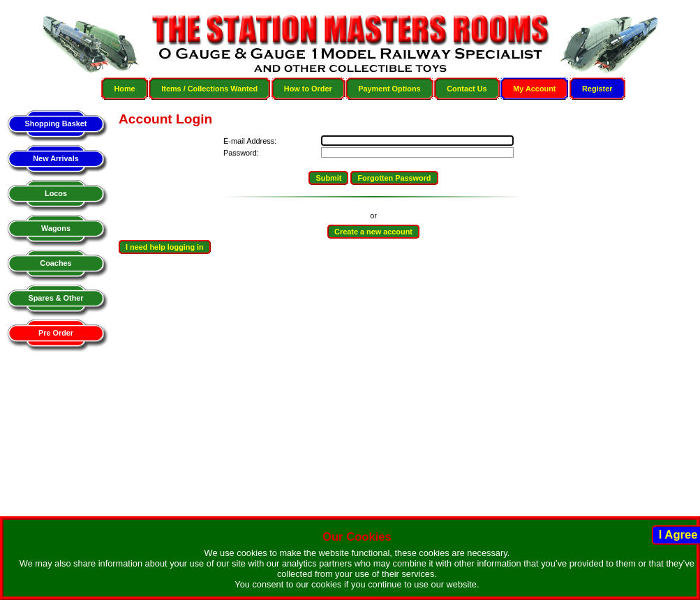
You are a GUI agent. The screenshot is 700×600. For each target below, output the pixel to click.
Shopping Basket (56, 123)
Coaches (55, 263)
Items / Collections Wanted (209, 89)
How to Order (308, 89)
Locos (56, 193)
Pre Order (56, 333)
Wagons (56, 228)
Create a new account (373, 232)
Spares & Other (55, 298)
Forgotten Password (394, 178)
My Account (534, 89)
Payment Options (389, 89)
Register (597, 89)
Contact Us (467, 89)
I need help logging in (165, 247)
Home (124, 89)
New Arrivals (55, 158)
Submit (328, 178)
